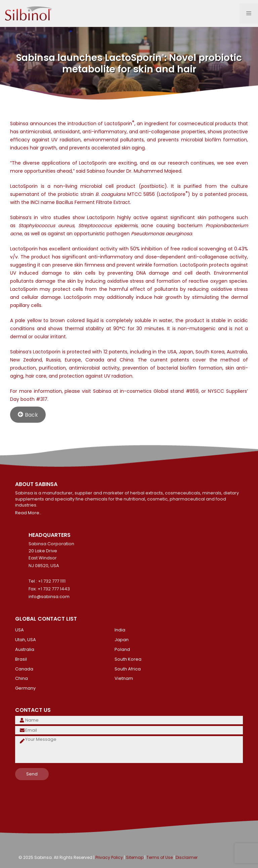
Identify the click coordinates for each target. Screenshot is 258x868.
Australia (25, 649)
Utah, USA (26, 640)
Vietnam (124, 678)
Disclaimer (187, 857)
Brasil (21, 659)
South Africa (128, 669)
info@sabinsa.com (49, 597)
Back (28, 414)
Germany (25, 688)
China (21, 678)
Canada (24, 669)
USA (19, 630)
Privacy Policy (109, 857)
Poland (122, 649)
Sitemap (135, 857)
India (120, 630)
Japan (122, 640)
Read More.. (28, 513)
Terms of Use (160, 857)
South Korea (128, 659)
